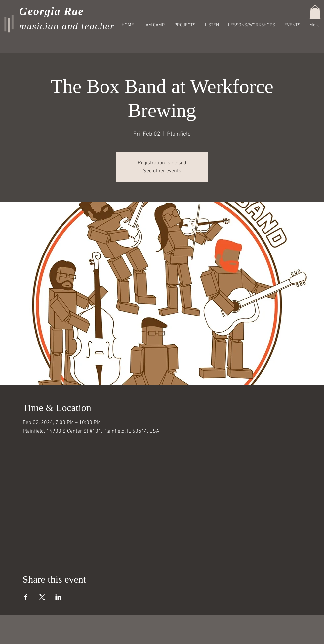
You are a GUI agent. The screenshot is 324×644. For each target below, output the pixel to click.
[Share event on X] (42, 597)
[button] (315, 12)
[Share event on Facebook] (26, 597)
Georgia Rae (51, 11)
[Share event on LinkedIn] (58, 597)
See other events (162, 171)
